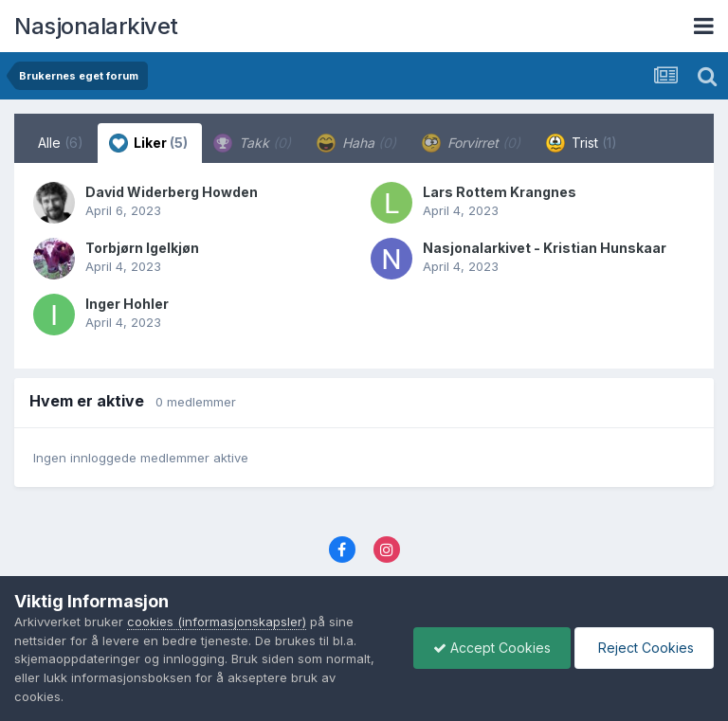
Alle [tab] (61, 143)
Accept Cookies (492, 648)
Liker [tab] (148, 143)
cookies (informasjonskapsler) (217, 622)
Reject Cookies (644, 648)
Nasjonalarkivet (96, 26)
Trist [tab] (582, 143)
